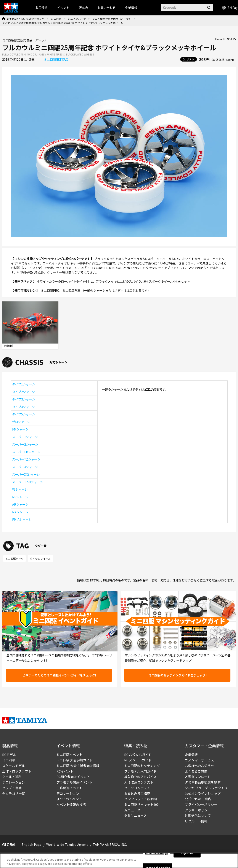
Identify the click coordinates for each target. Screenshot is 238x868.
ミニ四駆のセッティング (142, 766)
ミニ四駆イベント (69, 755)
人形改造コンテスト (139, 782)
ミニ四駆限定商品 (56, 59)
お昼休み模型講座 (137, 793)
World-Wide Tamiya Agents (67, 844)
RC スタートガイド (138, 760)
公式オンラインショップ (203, 793)
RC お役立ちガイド (138, 755)
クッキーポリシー (198, 810)
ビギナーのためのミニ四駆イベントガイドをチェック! (59, 675)
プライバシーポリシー (201, 804)
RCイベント (65, 771)
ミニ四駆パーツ (77, 19)
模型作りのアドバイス (140, 777)
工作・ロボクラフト (17, 771)
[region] (119, 861)
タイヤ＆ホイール (40, 558)
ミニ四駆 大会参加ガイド (75, 760)
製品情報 (42, 8)
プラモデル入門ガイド (140, 771)
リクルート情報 (196, 821)
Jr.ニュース (132, 810)
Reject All (187, 853)
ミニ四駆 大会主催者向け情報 (78, 766)
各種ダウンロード (198, 777)
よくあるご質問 (196, 771)
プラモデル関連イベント (74, 782)
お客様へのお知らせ (199, 766)
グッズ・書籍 (12, 788)
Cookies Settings (156, 853)
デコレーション (14, 782)
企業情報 (191, 755)
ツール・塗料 (12, 777)
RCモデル (9, 755)
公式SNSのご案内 (198, 799)
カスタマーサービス (199, 760)
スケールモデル (14, 766)
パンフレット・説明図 (141, 799)
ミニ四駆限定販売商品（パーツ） (112, 19)
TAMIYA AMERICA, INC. (110, 844)
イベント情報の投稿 (71, 804)
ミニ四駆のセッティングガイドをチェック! (177, 675)
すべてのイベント (69, 799)
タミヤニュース (135, 815)
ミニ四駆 (56, 19)
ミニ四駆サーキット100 (141, 804)
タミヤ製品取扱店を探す (203, 782)
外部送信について (198, 815)
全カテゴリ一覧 (14, 793)
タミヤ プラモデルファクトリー (208, 788)
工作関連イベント (69, 788)
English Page (32, 844)
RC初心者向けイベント (73, 777)
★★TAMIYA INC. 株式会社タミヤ (25, 19)
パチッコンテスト (137, 788)
